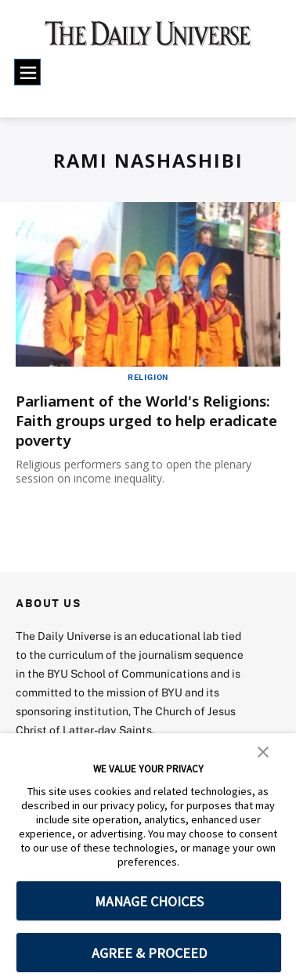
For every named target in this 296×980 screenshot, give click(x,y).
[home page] (148, 39)
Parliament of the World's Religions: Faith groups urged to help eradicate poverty (141, 420)
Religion (148, 377)
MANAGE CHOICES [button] (149, 901)
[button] (263, 750)
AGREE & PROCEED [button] (149, 953)
